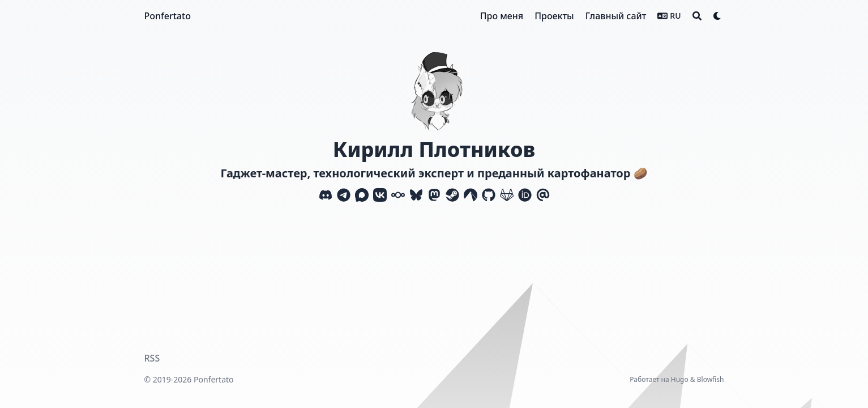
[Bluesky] (416, 195)
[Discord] (326, 195)
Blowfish (711, 379)
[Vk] (380, 195)
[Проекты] (554, 16)
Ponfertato (168, 16)
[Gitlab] (507, 195)
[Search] (697, 16)
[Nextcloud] (398, 195)
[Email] (543, 195)
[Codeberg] (471, 195)
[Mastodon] (434, 195)
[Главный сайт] (616, 16)
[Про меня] (502, 16)
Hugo (680, 379)
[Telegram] (344, 195)
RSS (152, 358)
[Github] (489, 195)
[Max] (362, 195)
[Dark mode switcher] (717, 16)
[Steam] (452, 195)
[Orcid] (525, 195)
